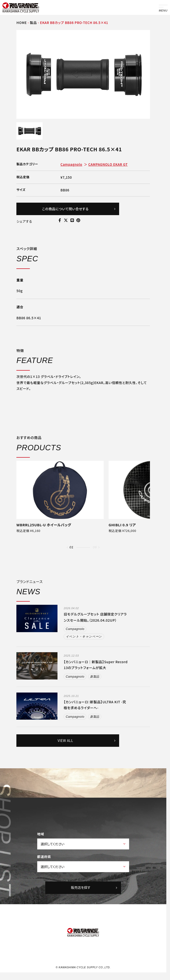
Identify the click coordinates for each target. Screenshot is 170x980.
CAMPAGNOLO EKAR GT (108, 164)
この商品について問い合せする (79, 209)
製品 (34, 22)
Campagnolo (71, 164)
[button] (67, 548)
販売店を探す (95, 888)
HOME (22, 22)
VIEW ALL (87, 741)
